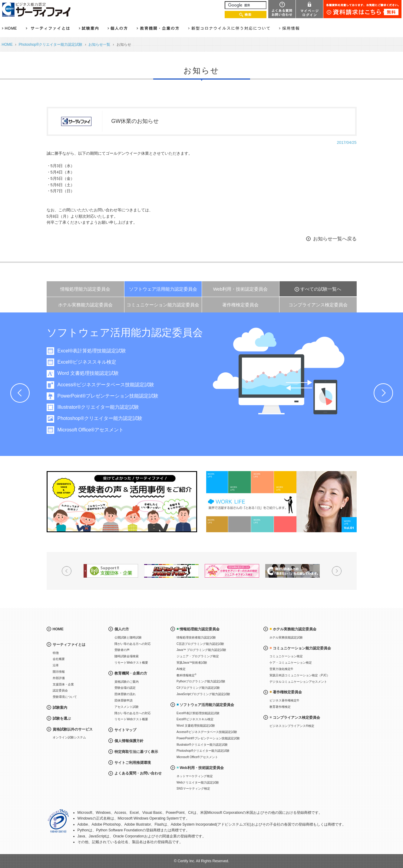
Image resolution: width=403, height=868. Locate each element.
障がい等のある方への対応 (133, 644)
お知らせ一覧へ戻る (335, 239)
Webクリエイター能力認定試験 (198, 782)
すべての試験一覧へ (321, 289)
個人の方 (122, 629)
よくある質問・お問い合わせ (138, 773)
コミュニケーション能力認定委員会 (163, 305)
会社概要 (59, 659)
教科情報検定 (187, 675)
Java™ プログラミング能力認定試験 (201, 650)
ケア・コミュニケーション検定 (291, 663)
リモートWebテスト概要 (131, 663)
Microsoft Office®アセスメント (92, 430)
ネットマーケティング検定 (195, 776)
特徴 (56, 653)
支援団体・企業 (63, 684)
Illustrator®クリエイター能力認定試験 (99, 407)
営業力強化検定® (281, 669)
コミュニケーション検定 (286, 656)
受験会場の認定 (125, 688)
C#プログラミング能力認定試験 (198, 688)
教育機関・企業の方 (131, 673)
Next (383, 393)
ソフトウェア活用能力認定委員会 (163, 289)
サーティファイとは (69, 645)
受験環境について (65, 697)
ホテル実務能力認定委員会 (85, 305)
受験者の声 (122, 650)
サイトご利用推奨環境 (133, 763)
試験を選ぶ (62, 718)
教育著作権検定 (280, 707)
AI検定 (181, 669)
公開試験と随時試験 (128, 637)
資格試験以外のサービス (73, 729)
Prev (20, 393)
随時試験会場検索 (127, 656)
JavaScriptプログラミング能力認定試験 (203, 694)
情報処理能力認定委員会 (85, 289)
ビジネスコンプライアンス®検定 (292, 726)
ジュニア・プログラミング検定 (198, 656)
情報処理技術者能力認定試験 (196, 637)
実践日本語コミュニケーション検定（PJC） (300, 675)
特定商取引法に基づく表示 (136, 752)
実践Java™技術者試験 (192, 663)
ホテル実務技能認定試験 (286, 637)
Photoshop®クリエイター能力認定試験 (51, 45)
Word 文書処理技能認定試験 (89, 373)
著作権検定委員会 (240, 305)
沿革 (56, 665)
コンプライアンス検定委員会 (318, 305)
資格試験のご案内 (127, 682)
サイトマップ (125, 730)
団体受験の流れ (125, 694)
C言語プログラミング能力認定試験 (200, 644)
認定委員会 (60, 690)
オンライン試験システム (69, 737)
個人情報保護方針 (129, 741)
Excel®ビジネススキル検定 (88, 362)
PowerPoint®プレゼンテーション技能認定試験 (109, 396)
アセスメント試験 (127, 707)
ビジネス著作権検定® (284, 700)
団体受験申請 (124, 700)
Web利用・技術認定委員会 (241, 289)
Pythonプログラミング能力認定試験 (201, 681)
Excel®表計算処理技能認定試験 (93, 351)
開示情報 (59, 672)
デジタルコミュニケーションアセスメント (298, 682)
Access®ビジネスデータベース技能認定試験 (107, 385)
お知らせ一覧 (99, 45)
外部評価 (59, 678)
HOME (7, 45)
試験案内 (60, 708)
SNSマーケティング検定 (193, 789)
